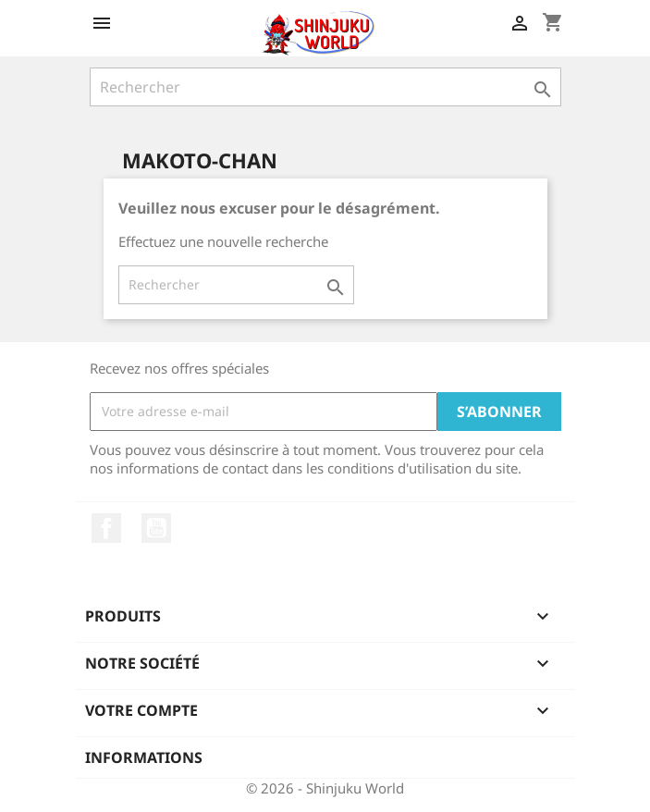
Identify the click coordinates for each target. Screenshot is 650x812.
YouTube (156, 528)
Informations (144, 757)
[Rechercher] (325, 87)
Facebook (106, 528)
